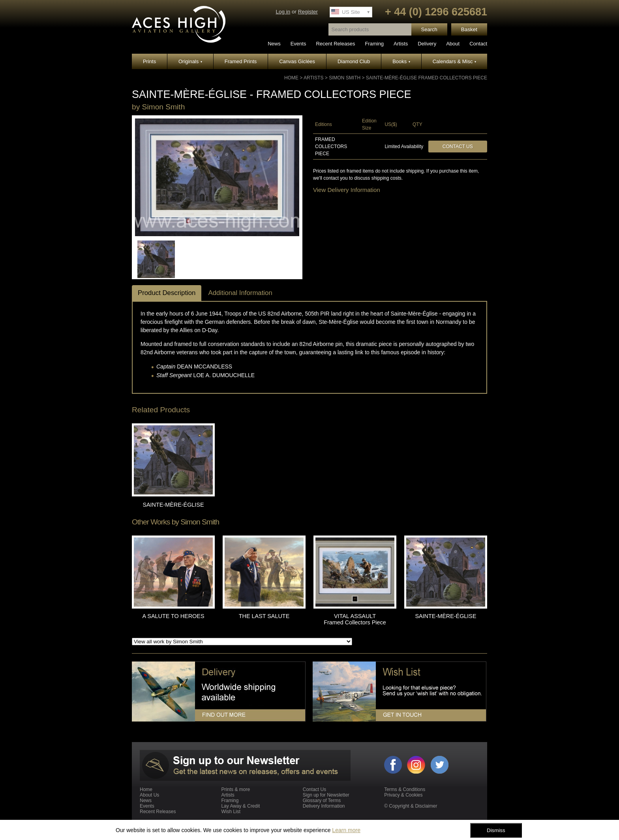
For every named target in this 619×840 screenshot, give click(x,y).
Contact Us (458, 147)
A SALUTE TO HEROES (173, 616)
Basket (469, 29)
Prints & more (235, 789)
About (453, 44)
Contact (478, 44)
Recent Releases (335, 44)
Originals (190, 61)
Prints (149, 61)
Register (308, 12)
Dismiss (496, 830)
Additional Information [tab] (240, 293)
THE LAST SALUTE (264, 616)
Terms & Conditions (405, 789)
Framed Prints (241, 61)
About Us (149, 795)
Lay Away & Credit (240, 806)
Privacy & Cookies (403, 795)
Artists (401, 44)
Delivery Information (324, 806)
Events (298, 44)
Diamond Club (354, 61)
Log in (283, 12)
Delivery (427, 44)
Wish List (231, 812)
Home (291, 78)
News (274, 44)
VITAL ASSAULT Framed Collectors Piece (355, 619)
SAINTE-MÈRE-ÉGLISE (173, 505)
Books (401, 61)
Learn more (346, 830)
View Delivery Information (347, 190)
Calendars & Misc (454, 61)
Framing (374, 44)
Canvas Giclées (297, 61)
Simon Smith (345, 78)
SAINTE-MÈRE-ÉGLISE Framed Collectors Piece (427, 78)
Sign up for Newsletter (326, 795)
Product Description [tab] (167, 293)
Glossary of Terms (322, 801)
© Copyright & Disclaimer (411, 806)
